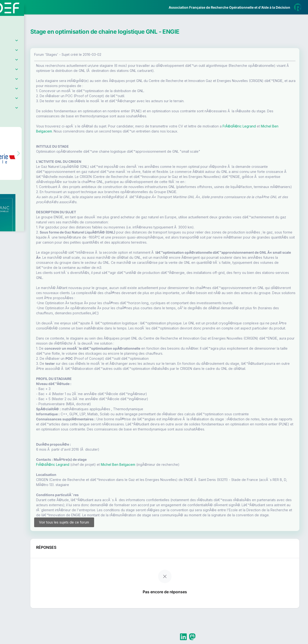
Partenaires (20, 111)
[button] (7, 143)
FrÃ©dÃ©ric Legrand (93, 490)
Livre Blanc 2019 (24, 178)
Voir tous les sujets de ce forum (99, 555)
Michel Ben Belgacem (112, 131)
